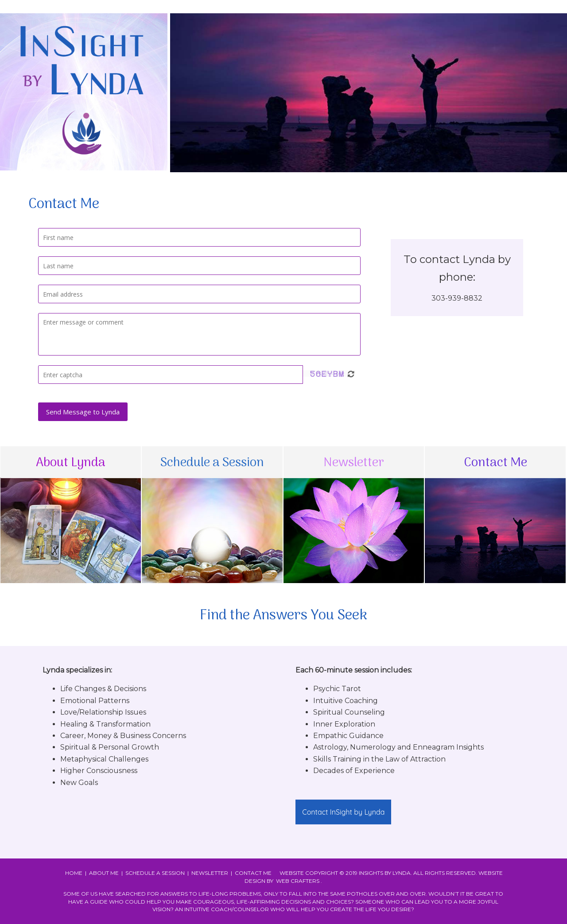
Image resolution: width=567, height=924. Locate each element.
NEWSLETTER (210, 873)
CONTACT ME (253, 873)
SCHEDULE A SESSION (155, 873)
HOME (74, 873)
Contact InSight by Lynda (343, 812)
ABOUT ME (104, 873)
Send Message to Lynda (83, 412)
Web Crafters (298, 881)
